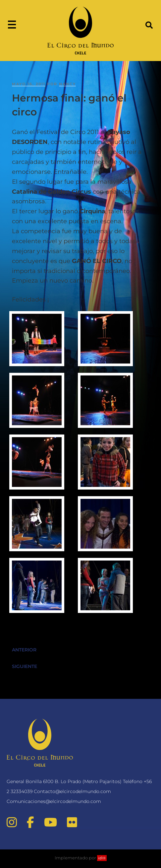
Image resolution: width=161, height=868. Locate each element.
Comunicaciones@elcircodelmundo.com (54, 801)
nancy (67, 84)
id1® (102, 858)
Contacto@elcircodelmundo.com (72, 791)
